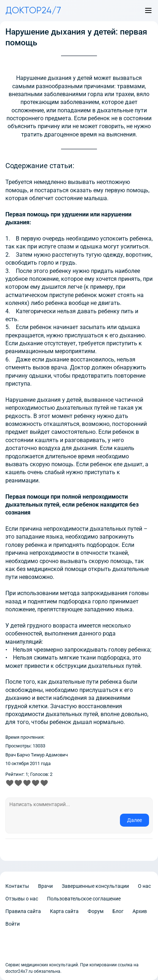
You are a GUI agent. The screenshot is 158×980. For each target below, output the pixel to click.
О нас (144, 886)
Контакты (17, 886)
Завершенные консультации (95, 886)
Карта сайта (64, 911)
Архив (140, 911)
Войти (13, 924)
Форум (96, 911)
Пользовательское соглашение (84, 899)
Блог (118, 911)
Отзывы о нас (22, 899)
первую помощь (127, 190)
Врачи (45, 886)
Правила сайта (23, 911)
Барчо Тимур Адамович (42, 755)
